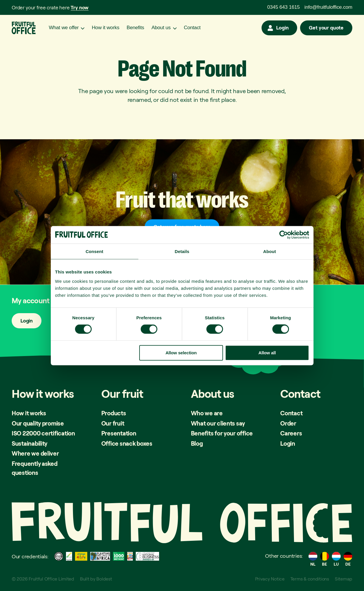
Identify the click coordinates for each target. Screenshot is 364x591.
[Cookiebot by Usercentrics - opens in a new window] (284, 235)
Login (282, 28)
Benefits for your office (222, 433)
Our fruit (113, 423)
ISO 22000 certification (44, 433)
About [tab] (270, 251)
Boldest (104, 579)
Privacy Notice (269, 579)
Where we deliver (35, 453)
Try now (80, 7)
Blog (197, 443)
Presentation (119, 433)
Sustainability (30, 443)
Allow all (267, 352)
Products (114, 413)
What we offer (64, 28)
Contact (192, 28)
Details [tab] (182, 251)
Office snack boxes (127, 443)
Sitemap (344, 579)
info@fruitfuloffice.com (328, 7)
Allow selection (181, 352)
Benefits (135, 28)
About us (161, 28)
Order (288, 423)
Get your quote (326, 28)
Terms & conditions (309, 579)
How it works (105, 28)
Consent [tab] (94, 251)
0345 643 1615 (284, 7)
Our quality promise (39, 423)
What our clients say (218, 423)
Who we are (207, 413)
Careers (291, 433)
